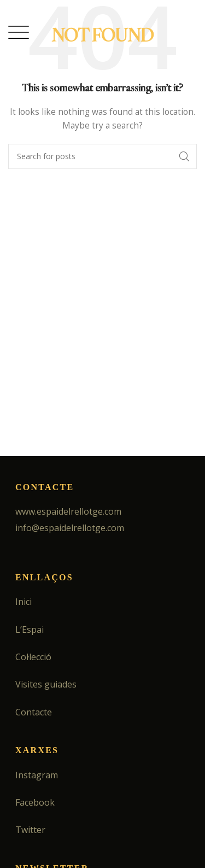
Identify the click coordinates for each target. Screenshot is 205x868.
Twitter (30, 830)
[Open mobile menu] (19, 32)
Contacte (34, 712)
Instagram (37, 775)
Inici (24, 602)
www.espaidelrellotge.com (68, 511)
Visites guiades (46, 684)
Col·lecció (33, 657)
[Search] (102, 156)
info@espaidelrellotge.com (70, 528)
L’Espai (30, 630)
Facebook (35, 802)
